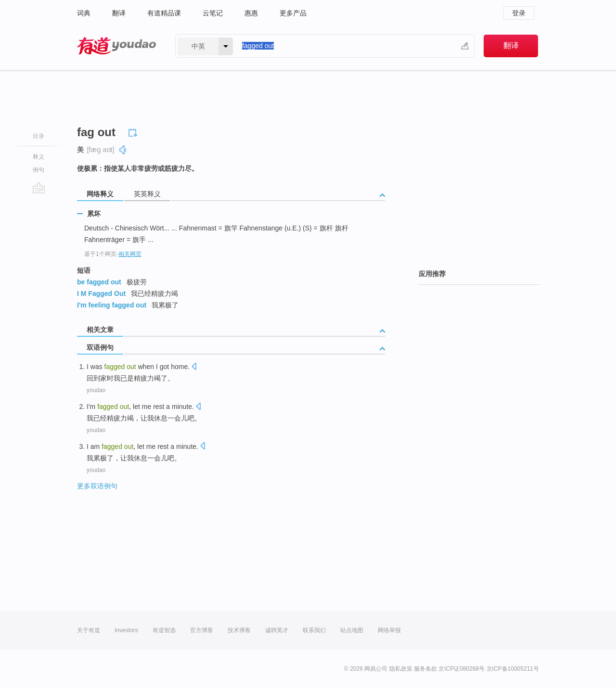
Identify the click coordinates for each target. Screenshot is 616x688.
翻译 (119, 13)
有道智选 (164, 630)
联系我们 (314, 630)
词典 (84, 13)
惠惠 (251, 13)
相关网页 (130, 254)
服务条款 (425, 669)
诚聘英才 (277, 630)
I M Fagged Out (101, 293)
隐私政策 (401, 669)
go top (39, 188)
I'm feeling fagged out (112, 305)
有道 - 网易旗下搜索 (116, 46)
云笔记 (213, 13)
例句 (38, 170)
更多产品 (293, 13)
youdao (96, 390)
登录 (519, 13)
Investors (126, 630)
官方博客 (202, 630)
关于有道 (89, 630)
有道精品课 (164, 13)
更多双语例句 (97, 486)
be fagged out (99, 282)
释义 (38, 157)
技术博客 (239, 630)
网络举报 (389, 630)
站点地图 (352, 630)
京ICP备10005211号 (513, 669)
